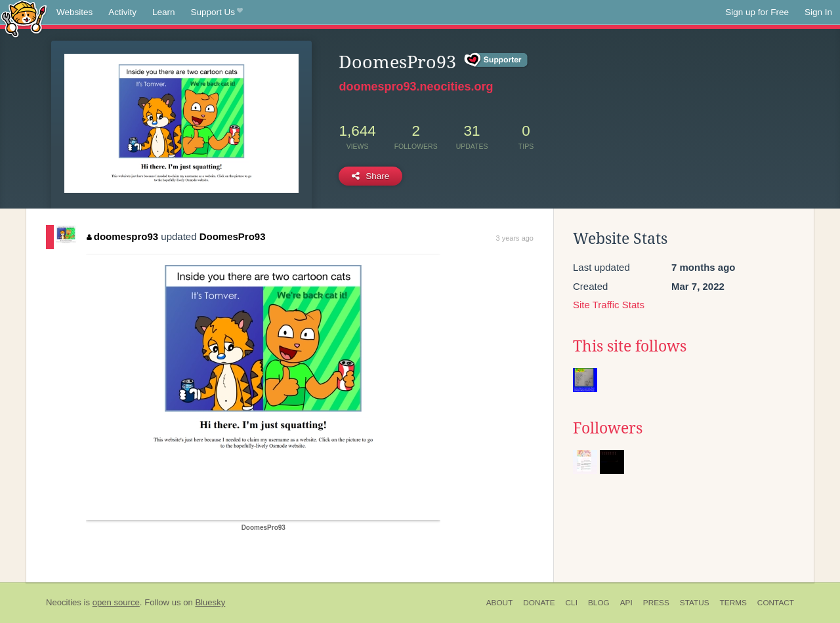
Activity (122, 12)
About (500, 603)
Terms (733, 603)
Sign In (818, 12)
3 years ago (515, 238)
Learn (164, 12)
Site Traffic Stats (609, 305)
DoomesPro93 (233, 236)
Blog (599, 603)
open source (116, 602)
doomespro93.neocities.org (416, 87)
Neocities (64, 602)
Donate (539, 603)
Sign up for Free (757, 12)
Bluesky (210, 602)
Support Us (217, 12)
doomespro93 (122, 236)
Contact (776, 603)
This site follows (630, 346)
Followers (608, 428)
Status (695, 603)
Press (656, 603)
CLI (572, 603)
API (626, 603)
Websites (74, 12)
